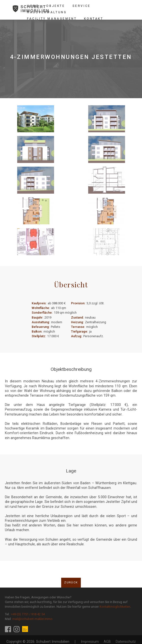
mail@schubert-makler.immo (32, 619)
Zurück (71, 582)
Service (82, 6)
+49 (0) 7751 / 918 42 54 (28, 614)
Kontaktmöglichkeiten (115, 607)
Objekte (56, 6)
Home (33, 6)
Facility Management (52, 19)
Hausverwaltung (47, 12)
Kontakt (94, 19)
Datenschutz (126, 642)
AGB (107, 642)
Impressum (90, 642)
